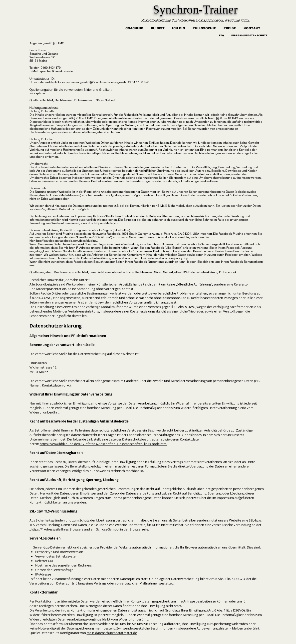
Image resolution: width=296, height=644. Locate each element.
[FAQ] (222, 36)
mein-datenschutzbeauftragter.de (112, 633)
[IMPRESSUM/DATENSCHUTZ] (249, 36)
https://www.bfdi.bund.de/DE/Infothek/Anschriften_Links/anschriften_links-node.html (104, 444)
